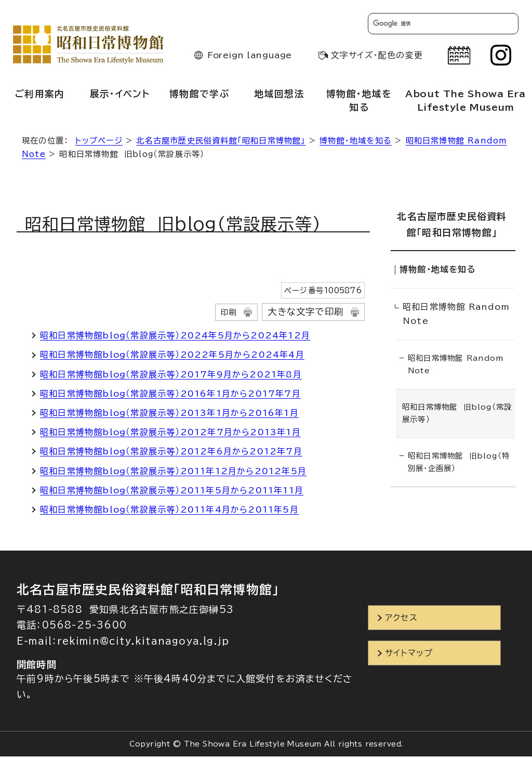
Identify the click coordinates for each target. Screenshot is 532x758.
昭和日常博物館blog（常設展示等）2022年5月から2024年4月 (172, 357)
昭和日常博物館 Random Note (456, 313)
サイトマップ (409, 655)
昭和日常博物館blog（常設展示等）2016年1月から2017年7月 (170, 395)
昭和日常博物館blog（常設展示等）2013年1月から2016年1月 (169, 414)
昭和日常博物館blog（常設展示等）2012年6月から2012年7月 (171, 453)
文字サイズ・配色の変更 (377, 57)
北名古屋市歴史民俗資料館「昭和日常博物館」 (221, 142)
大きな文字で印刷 (305, 313)
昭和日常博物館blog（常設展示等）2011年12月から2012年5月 (173, 473)
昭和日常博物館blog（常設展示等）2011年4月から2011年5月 (169, 511)
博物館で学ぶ (199, 95)
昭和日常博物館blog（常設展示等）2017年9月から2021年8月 (171, 376)
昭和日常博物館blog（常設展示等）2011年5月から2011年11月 (172, 492)
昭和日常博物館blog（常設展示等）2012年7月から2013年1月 (170, 434)
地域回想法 (279, 95)
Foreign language (250, 57)
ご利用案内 (40, 95)
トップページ (99, 142)
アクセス (401, 619)
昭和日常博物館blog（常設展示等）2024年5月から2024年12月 (175, 337)
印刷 (229, 314)
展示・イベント (120, 95)
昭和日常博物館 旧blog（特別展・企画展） (459, 460)
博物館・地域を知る (359, 102)
